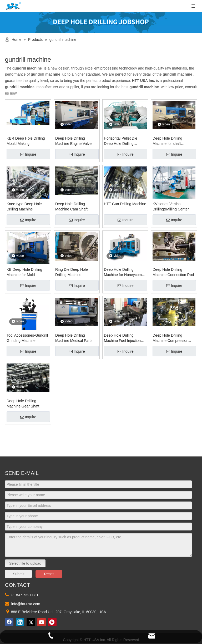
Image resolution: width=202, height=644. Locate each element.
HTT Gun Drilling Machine (125, 204)
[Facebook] (9, 622)
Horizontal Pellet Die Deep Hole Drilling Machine (121, 141)
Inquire (28, 154)
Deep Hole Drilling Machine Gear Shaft (23, 404)
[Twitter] (31, 622)
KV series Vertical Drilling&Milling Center (171, 207)
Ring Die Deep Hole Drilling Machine (72, 272)
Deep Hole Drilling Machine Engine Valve (73, 141)
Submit (19, 574)
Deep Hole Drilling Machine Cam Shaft (71, 207)
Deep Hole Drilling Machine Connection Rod (173, 272)
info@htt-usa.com (26, 604)
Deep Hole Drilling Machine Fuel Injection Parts (122, 338)
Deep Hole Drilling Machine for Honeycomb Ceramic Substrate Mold (124, 272)
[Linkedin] (20, 622)
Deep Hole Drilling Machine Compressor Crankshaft (170, 338)
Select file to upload (25, 563)
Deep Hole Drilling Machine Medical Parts (74, 338)
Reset (49, 574)
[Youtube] (42, 622)
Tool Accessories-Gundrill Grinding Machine (27, 338)
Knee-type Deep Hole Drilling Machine (24, 207)
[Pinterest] (52, 622)
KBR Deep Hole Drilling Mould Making (26, 141)
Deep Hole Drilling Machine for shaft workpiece (167, 141)
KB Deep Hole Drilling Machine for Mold (24, 272)
